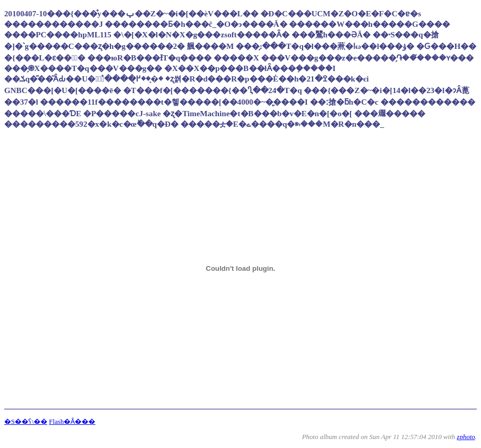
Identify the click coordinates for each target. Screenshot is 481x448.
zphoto (466, 437)
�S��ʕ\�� (26, 421)
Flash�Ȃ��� (72, 421)
